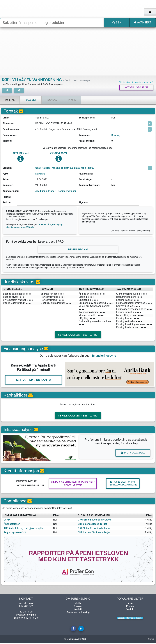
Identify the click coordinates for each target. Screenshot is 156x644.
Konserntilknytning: (89, 185)
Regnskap (52, 100)
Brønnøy (116, 135)
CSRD (7, 521)
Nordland (40, 174)
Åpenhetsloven (12, 525)
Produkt (130, 610)
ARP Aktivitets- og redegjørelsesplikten (25, 529)
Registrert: (8, 185)
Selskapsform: (87, 118)
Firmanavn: (9, 123)
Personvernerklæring (78, 613)
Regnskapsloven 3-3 (15, 534)
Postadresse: (10, 135)
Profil (72, 100)
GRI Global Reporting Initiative (94, 529)
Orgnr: (6, 118)
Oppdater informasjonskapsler (130, 619)
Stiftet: (6, 179)
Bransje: (7, 168)
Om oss (78, 607)
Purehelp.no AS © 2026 (75, 640)
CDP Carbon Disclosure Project (95, 534)
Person (130, 607)
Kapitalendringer (67, 191)
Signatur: (84, 203)
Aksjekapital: (86, 174)
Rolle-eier (31, 100)
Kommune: (85, 135)
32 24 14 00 (26, 613)
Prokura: (7, 203)
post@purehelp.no (26, 616)
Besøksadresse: (11, 129)
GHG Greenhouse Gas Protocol (95, 521)
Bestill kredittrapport (122, 484)
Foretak (10, 100)
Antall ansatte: (87, 141)
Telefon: (7, 141)
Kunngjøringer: (11, 191)
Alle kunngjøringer (45, 191)
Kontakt (78, 610)
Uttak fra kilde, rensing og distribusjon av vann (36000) (65, 168)
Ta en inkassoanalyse (132, 454)
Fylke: (6, 174)
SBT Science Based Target (92, 525)
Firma (130, 604)
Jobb (78, 604)
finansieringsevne (104, 356)
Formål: (7, 197)
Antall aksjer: (86, 179)
